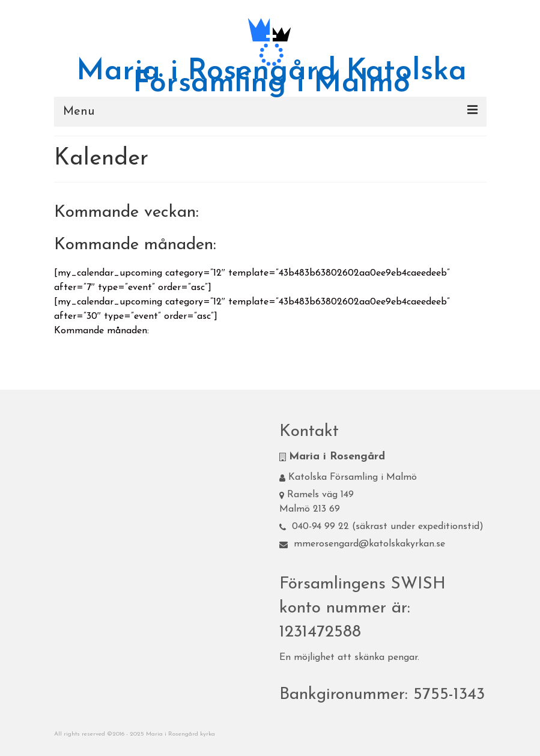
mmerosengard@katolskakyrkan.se (362, 544)
